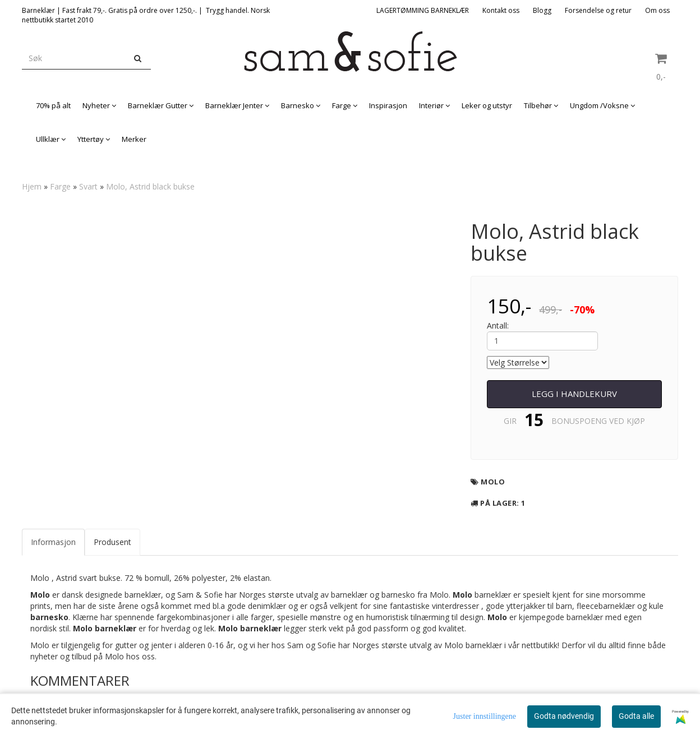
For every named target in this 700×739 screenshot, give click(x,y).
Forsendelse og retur (598, 10)
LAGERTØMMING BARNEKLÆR (423, 10)
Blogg (542, 10)
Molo (493, 482)
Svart (88, 186)
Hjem (32, 186)
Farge (60, 186)
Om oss (657, 10)
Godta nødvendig (564, 716)
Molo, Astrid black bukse (150, 186)
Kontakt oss (501, 10)
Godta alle (636, 716)
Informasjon (53, 542)
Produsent (112, 542)
